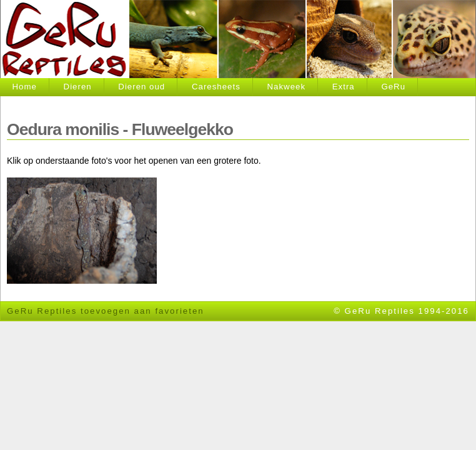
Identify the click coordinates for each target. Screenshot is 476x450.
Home (25, 87)
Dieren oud (141, 87)
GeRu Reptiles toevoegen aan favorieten (106, 311)
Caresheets (216, 87)
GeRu (393, 87)
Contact (29, 104)
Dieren (78, 87)
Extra (344, 87)
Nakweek (286, 87)
